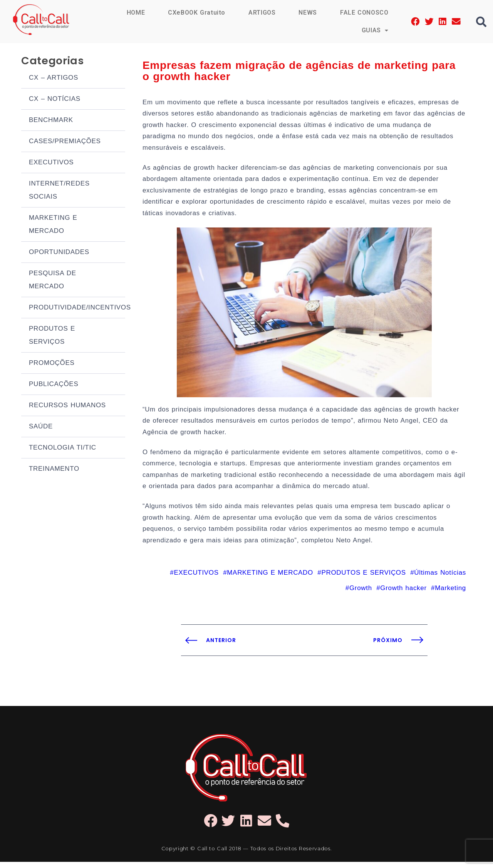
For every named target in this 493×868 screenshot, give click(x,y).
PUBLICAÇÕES (54, 385)
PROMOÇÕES (52, 364)
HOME (135, 13)
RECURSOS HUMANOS (67, 406)
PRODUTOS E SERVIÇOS (52, 336)
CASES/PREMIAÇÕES (65, 142)
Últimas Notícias (440, 578)
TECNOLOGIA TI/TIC (63, 448)
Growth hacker (403, 594)
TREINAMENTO (54, 469)
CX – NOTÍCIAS (55, 100)
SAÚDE (41, 427)
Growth (361, 594)
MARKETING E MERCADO (53, 225)
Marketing (450, 594)
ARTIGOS (262, 13)
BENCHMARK (51, 121)
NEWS (307, 13)
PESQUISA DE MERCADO (53, 280)
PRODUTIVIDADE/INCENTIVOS (77, 308)
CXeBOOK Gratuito (196, 13)
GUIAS (375, 30)
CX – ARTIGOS (54, 78)
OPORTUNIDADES (59, 253)
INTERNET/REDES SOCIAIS (59, 191)
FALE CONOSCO (364, 13)
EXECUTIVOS (51, 163)
